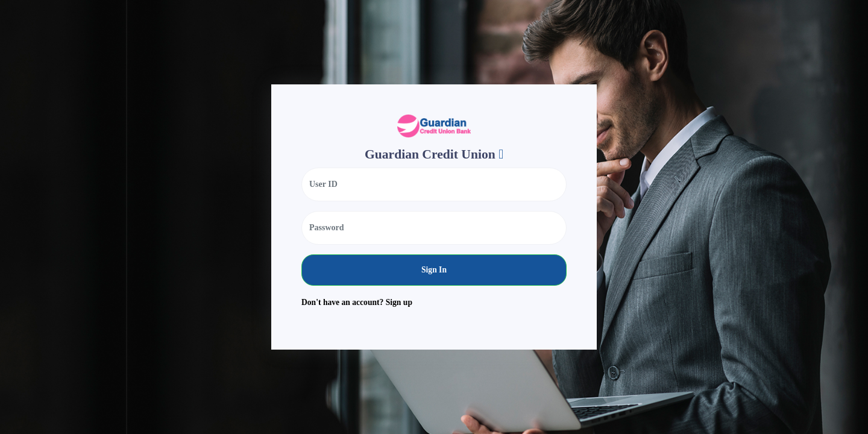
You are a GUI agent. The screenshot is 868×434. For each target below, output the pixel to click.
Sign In (434, 270)
